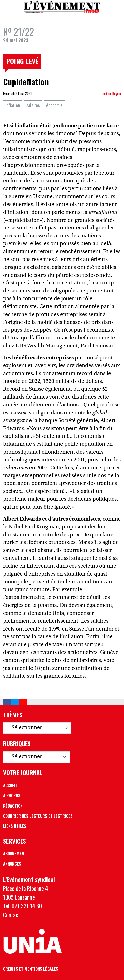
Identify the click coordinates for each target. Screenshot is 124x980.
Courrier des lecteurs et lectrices (38, 816)
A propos (12, 796)
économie (54, 105)
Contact (12, 915)
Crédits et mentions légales (31, 969)
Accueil (10, 785)
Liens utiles (15, 826)
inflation (13, 105)
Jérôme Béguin (112, 93)
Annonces (12, 864)
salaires (33, 105)
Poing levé (22, 61)
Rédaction (13, 806)
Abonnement (15, 854)
